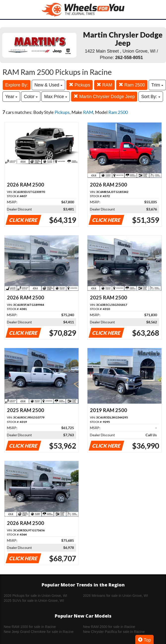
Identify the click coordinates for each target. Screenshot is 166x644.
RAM (104, 85)
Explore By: (17, 85)
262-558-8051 (129, 58)
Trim (157, 85)
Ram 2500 (132, 85)
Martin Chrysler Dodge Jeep (104, 96)
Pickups (80, 85)
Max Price (56, 97)
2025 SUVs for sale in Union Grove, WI (34, 601)
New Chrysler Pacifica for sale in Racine (114, 632)
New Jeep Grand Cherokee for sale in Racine (39, 632)
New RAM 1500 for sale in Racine (30, 627)
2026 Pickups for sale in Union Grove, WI (35, 596)
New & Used (48, 85)
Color (31, 97)
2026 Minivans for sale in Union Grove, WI (115, 596)
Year (11, 97)
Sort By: (151, 97)
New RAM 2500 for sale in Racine (109, 627)
